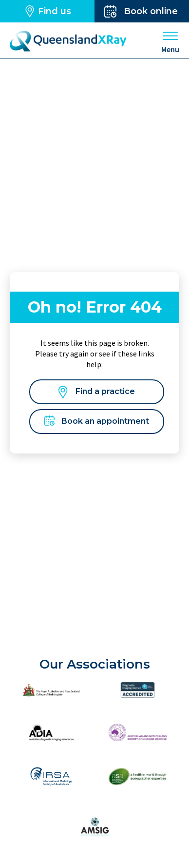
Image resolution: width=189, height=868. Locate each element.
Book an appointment (97, 422)
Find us (47, 11)
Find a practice (97, 392)
